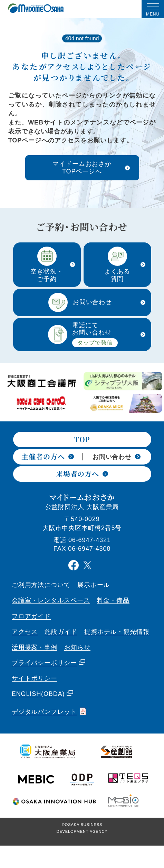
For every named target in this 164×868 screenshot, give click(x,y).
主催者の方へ (47, 456)
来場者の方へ (82, 474)
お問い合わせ (117, 457)
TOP (82, 440)
